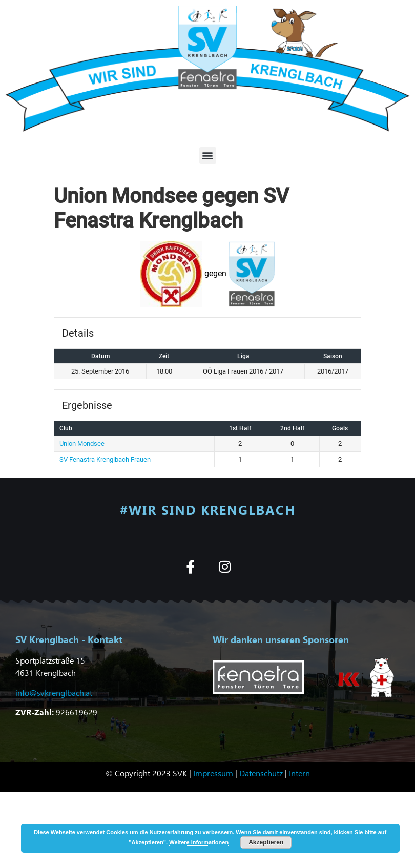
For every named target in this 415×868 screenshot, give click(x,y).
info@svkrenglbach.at (54, 693)
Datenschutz (261, 773)
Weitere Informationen (199, 842)
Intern (299, 773)
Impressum (213, 773)
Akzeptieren (266, 842)
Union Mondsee (82, 443)
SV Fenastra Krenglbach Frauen (105, 459)
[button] (208, 156)
